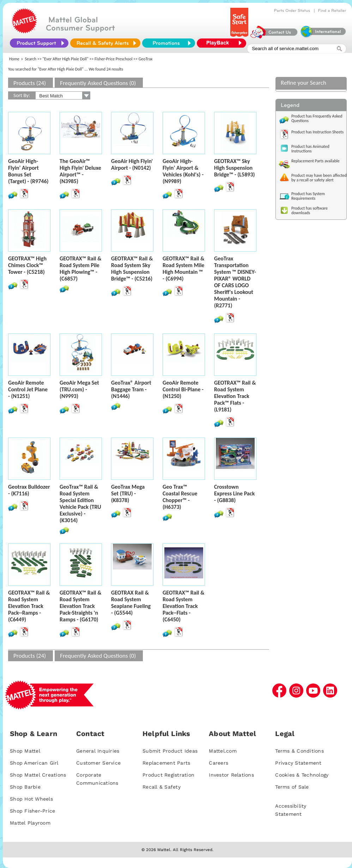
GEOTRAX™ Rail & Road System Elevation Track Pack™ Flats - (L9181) (235, 396)
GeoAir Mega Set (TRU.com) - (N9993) (79, 389)
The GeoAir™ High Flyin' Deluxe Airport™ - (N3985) (80, 171)
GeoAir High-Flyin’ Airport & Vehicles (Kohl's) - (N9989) (183, 171)
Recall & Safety (162, 787)
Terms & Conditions (299, 751)
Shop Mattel (25, 751)
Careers (219, 763)
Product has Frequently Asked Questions (317, 118)
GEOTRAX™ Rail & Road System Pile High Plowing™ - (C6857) (80, 269)
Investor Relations (231, 775)
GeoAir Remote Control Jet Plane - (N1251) (28, 389)
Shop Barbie (25, 787)
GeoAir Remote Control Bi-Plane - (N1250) (183, 389)
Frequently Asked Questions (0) (98, 83)
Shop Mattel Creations (38, 775)
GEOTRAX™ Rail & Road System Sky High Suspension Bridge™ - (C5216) (132, 269)
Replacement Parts (166, 763)
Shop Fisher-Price (32, 811)
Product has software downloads (309, 210)
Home (14, 59)
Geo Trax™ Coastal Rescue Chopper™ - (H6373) (180, 497)
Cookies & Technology (302, 775)
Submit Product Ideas (170, 751)
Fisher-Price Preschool (113, 59)
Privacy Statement (298, 763)
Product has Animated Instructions (310, 149)
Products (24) (30, 83)
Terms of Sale (292, 787)
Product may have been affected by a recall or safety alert (319, 178)
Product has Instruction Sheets (317, 132)
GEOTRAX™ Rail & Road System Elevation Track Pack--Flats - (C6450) (183, 606)
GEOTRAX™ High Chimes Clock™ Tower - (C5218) (27, 265)
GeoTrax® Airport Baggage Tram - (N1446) (131, 389)
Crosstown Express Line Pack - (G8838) (234, 493)
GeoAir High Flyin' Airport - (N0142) (132, 164)
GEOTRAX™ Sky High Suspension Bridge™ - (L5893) (234, 168)
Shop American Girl (34, 763)
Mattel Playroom (30, 823)
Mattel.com (223, 751)
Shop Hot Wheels (31, 799)
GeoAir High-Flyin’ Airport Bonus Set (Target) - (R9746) (28, 171)
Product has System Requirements (308, 196)
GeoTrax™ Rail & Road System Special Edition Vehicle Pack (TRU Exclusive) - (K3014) (80, 504)
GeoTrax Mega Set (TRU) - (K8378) (128, 493)
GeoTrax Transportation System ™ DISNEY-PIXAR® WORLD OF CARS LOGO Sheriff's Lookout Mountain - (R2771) (235, 282)
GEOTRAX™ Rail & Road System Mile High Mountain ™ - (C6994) (183, 269)
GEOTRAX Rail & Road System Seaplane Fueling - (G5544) (131, 603)
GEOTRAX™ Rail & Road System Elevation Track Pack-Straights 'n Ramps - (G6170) (80, 606)
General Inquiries (98, 751)
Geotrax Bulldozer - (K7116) (29, 490)
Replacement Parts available (315, 161)
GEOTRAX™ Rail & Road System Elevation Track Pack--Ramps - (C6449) (29, 606)
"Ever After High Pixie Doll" (66, 59)
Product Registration (168, 775)
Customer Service (98, 763)
